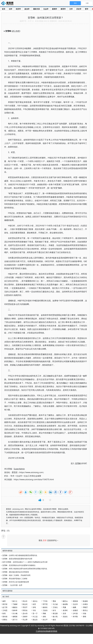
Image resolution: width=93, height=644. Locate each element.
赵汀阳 (5, 607)
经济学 (18, 9)
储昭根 (15, 616)
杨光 (54, 620)
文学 (71, 9)
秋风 (4, 613)
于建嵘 (15, 604)
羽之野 (25, 620)
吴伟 (64, 613)
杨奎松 (45, 607)
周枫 (44, 613)
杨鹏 (74, 607)
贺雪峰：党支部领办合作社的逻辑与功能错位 (19, 565)
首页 (4, 9)
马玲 (34, 610)
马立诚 (55, 604)
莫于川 (15, 620)
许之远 (35, 616)
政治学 (27, 9)
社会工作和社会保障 (33, 476)
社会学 (46, 9)
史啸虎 (75, 610)
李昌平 (25, 607)
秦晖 (4, 601)
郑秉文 (5, 620)
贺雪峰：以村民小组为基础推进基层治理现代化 (20, 555)
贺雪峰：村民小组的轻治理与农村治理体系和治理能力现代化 (25, 569)
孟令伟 (25, 613)
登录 (45, 540)
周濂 (64, 607)
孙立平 (45, 620)
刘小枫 (15, 613)
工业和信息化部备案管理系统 (46, 631)
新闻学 (55, 9)
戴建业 (15, 607)
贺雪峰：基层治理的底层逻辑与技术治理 (17, 559)
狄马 (54, 610)
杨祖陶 (65, 604)
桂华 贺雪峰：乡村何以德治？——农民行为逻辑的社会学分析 (25, 562)
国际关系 (36, 9)
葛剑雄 (5, 616)
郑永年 (25, 601)
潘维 (84, 616)
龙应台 (35, 601)
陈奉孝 (15, 610)
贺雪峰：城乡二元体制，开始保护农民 (16, 575)
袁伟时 (65, 610)
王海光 (55, 607)
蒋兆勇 (55, 613)
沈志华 (75, 604)
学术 (12, 476)
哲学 (87, 9)
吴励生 (65, 616)
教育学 (63, 9)
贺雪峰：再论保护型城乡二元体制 (15, 579)
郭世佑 (25, 610)
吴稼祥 (25, 616)
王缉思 (5, 610)
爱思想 (8, 4)
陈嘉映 (85, 601)
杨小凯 (55, 616)
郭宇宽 (45, 604)
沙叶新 (75, 613)
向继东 (85, 604)
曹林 (54, 601)
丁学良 (45, 601)
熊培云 (85, 610)
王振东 (45, 610)
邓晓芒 (85, 607)
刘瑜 (84, 613)
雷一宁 (35, 613)
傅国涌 (75, 601)
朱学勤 (75, 616)
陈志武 (25, 604)
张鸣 (34, 607)
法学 (11, 9)
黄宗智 (5, 604)
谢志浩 (35, 620)
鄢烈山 (65, 601)
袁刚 (44, 616)
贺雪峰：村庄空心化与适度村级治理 (16, 582)
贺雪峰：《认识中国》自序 (12, 585)
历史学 (79, 9)
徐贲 (34, 604)
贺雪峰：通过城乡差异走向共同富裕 (16, 572)
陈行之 (15, 601)
